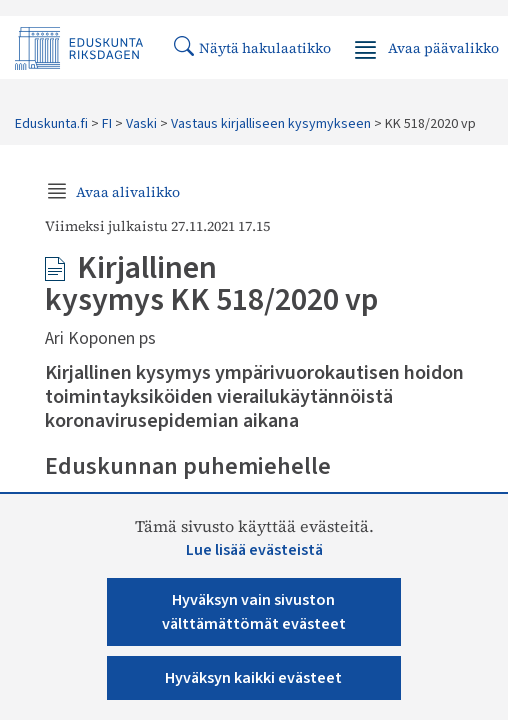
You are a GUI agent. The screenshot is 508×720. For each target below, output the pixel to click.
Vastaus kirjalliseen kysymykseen (271, 124)
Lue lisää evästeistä (254, 550)
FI (107, 124)
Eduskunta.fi (51, 124)
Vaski (141, 124)
